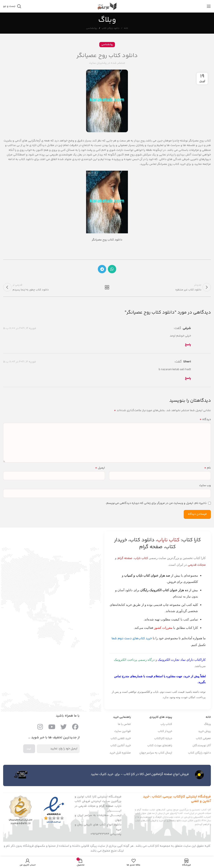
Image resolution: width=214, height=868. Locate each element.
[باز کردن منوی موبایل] (209, 6)
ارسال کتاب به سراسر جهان (156, 754)
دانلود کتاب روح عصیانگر (107, 240)
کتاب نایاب (141, 560)
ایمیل (100, 469)
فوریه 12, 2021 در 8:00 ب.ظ (20, 329)
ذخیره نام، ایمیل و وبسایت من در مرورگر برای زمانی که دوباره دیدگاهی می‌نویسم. (156, 505)
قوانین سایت (123, 733)
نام (208, 469)
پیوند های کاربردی (161, 718)
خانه (126, 28)
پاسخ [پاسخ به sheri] (188, 380)
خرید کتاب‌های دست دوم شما (132, 640)
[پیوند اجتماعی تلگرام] (102, 269)
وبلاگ (207, 726)
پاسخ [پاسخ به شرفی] (188, 346)
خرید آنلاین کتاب (121, 747)
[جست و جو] (12, 6)
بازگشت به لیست (107, 288)
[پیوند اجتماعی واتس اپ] (112, 269)
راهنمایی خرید (122, 718)
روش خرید (204, 733)
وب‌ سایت (205, 487)
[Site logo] (107, 6)
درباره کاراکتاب (163, 740)
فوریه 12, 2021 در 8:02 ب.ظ (20, 363)
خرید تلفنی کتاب (121, 740)
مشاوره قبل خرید (120, 754)
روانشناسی (92, 28)
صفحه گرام (125, 560)
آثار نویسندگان (202, 747)
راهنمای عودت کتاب (160, 747)
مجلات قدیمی (197, 566)
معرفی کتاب (203, 740)
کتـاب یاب (166, 726)
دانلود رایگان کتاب (111, 28)
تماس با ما (124, 726)
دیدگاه (205, 421)
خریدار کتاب (165, 733)
